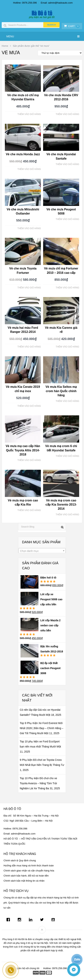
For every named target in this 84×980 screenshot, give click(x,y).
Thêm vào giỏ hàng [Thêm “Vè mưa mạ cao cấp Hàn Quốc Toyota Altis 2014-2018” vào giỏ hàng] (29, 460)
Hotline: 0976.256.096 (25, 3)
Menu (10, 36)
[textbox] (42, 551)
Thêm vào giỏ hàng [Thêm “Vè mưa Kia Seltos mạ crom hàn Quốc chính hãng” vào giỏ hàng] (67, 401)
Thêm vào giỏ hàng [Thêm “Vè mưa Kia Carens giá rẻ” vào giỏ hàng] (67, 347)
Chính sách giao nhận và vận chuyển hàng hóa (29, 871)
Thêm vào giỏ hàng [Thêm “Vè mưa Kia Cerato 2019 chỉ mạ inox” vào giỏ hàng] (29, 406)
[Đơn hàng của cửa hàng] (60, 53)
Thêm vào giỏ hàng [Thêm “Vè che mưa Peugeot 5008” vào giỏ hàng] (67, 219)
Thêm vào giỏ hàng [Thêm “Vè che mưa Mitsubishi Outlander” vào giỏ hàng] (29, 228)
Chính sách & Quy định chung (20, 860)
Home (5, 46)
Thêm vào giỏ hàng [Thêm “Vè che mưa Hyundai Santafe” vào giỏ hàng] (67, 164)
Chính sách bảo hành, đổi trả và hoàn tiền (26, 876)
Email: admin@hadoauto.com (57, 3)
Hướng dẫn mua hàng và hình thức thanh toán (29, 866)
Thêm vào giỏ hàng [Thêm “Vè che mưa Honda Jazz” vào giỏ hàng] (29, 169)
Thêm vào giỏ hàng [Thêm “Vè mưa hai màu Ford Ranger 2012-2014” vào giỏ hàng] (29, 347)
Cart (72, 26)
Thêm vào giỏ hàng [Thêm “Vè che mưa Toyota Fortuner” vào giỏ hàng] (29, 288)
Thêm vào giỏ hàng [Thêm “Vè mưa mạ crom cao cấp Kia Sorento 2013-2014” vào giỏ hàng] (67, 515)
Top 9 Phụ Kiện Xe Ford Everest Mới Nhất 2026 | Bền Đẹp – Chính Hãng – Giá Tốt (42, 728)
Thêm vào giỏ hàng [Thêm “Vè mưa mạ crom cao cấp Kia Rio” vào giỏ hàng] (29, 510)
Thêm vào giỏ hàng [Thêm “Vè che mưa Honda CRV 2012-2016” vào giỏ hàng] (67, 114)
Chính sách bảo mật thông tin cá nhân (24, 881)
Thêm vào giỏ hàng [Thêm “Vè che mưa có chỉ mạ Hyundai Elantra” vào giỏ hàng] (29, 114)
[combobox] (42, 551)
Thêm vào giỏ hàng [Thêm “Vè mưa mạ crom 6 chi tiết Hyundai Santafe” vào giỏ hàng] (67, 456)
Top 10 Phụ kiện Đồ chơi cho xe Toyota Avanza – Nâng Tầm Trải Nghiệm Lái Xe (38, 783)
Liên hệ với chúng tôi (28, 968)
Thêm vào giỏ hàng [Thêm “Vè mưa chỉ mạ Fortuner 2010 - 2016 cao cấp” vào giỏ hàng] (67, 288)
